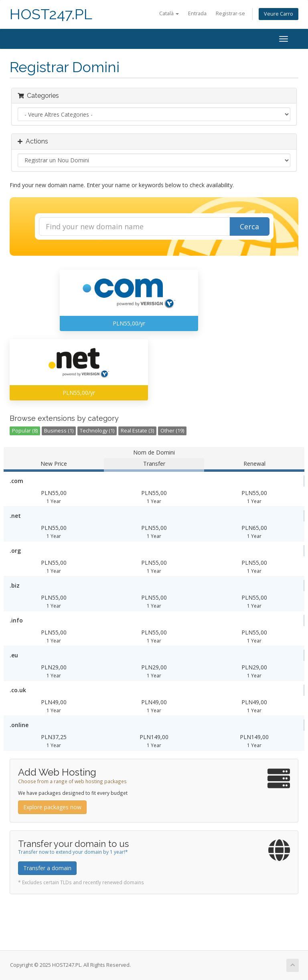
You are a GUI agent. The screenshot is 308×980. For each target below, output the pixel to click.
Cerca (249, 226)
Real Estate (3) (137, 431)
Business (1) (59, 431)
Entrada (197, 13)
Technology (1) (97, 431)
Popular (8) (25, 431)
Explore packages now (52, 807)
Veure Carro (279, 14)
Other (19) (172, 431)
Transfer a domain (47, 868)
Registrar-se (230, 13)
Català (169, 13)
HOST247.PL (51, 14)
